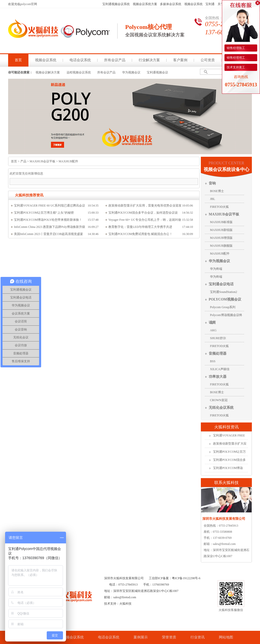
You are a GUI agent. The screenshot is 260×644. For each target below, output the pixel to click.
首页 (18, 60)
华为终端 (216, 269)
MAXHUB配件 (68, 161)
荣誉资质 (169, 637)
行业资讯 (198, 637)
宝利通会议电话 (221, 284)
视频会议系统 (193, 4)
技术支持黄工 (235, 67)
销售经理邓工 (235, 58)
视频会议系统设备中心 (226, 169)
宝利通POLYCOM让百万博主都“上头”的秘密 (44, 213)
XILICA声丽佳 (220, 369)
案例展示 (141, 637)
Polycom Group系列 (223, 307)
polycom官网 (29, 4)
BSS (213, 361)
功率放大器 (218, 377)
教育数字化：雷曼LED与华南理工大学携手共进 (140, 227)
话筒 (212, 323)
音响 (212, 183)
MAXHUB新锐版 (221, 230)
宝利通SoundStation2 (224, 292)
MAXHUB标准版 (221, 222)
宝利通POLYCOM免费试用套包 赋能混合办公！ (140, 234)
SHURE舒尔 (218, 338)
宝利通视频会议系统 (116, 4)
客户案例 (180, 60)
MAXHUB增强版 (221, 238)
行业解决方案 (149, 60)
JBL (213, 199)
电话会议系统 (80, 60)
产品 (23, 161)
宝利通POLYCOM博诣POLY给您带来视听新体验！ (48, 220)
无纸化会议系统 (221, 408)
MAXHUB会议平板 (43, 161)
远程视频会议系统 (79, 72)
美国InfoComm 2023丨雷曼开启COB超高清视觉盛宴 (48, 234)
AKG (213, 330)
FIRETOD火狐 (219, 207)
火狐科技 (125, 604)
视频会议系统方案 (145, 4)
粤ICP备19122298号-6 (186, 578)
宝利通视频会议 (157, 72)
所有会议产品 (115, 60)
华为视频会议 (131, 72)
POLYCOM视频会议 (225, 299)
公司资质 (208, 60)
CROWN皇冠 (219, 400)
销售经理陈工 (235, 48)
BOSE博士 (217, 191)
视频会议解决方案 (48, 72)
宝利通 (210, 4)
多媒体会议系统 (171, 4)
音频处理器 (218, 354)
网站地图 (226, 637)
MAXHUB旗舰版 (221, 246)
